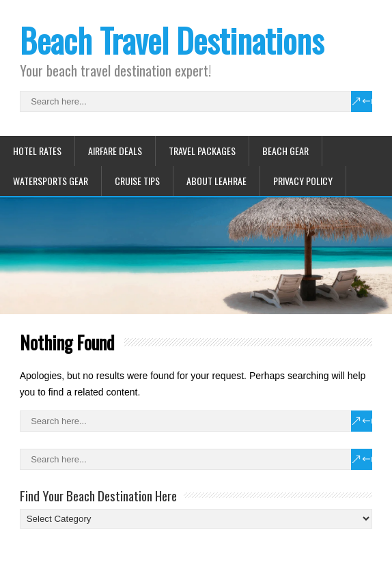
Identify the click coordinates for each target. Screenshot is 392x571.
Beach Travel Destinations (172, 40)
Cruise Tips (137, 181)
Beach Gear (285, 151)
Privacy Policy (303, 181)
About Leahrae (216, 181)
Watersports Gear (51, 181)
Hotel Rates (37, 151)
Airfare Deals (115, 151)
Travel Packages (202, 151)
